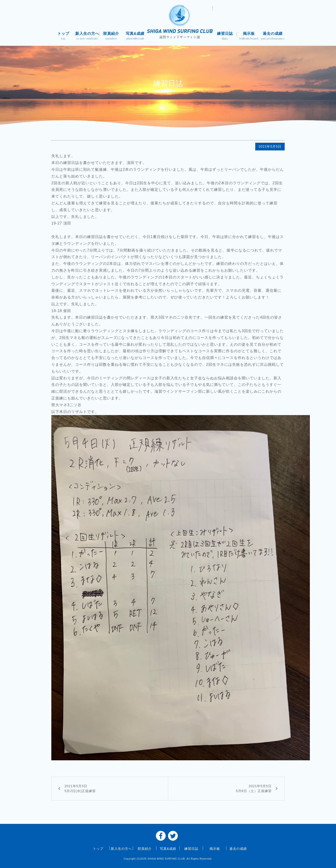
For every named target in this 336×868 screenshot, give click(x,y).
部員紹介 (111, 36)
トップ (63, 36)
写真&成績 (135, 36)
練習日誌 (225, 36)
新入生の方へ (87, 36)
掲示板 (249, 36)
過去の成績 (273, 36)
